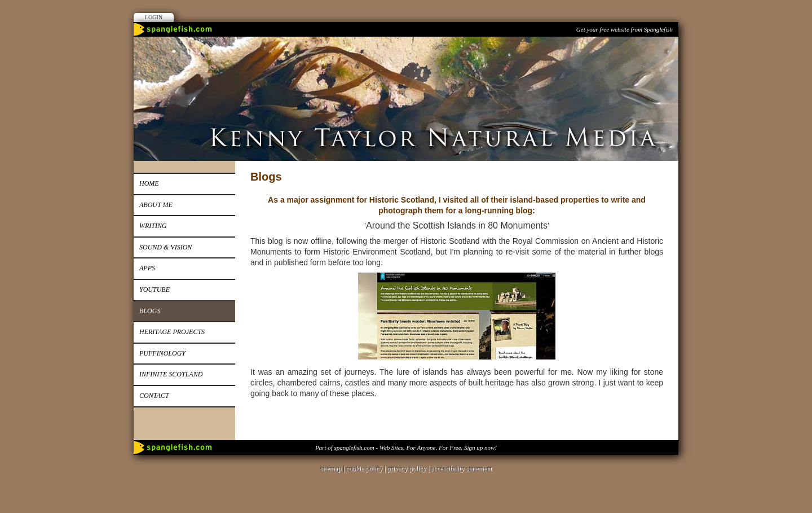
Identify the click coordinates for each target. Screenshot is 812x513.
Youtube (155, 290)
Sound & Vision (166, 247)
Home (149, 183)
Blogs (150, 311)
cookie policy (364, 468)
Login (154, 17)
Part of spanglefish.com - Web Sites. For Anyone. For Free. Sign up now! (406, 448)
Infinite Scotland (171, 374)
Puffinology (162, 353)
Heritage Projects (172, 332)
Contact (154, 396)
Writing (153, 226)
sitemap (331, 468)
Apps (147, 268)
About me (156, 205)
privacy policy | (409, 468)
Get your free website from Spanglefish (625, 29)
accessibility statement (461, 468)
